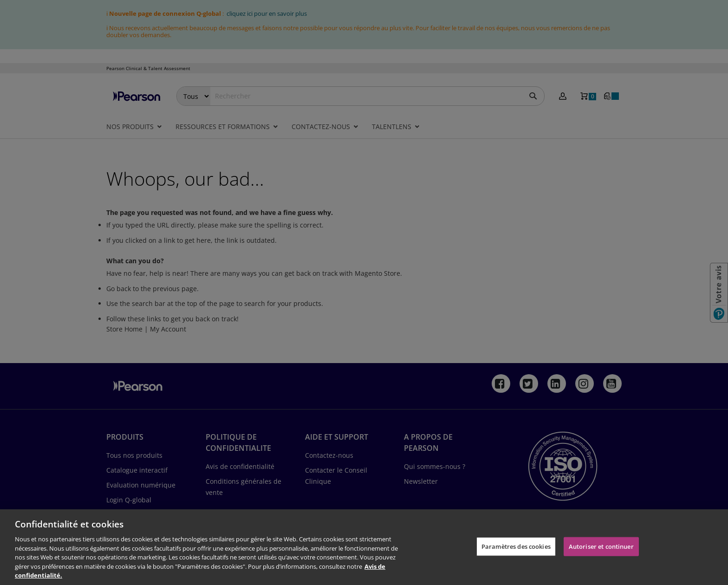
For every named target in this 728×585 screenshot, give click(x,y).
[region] (364, 547)
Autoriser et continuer (601, 546)
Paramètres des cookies (516, 546)
